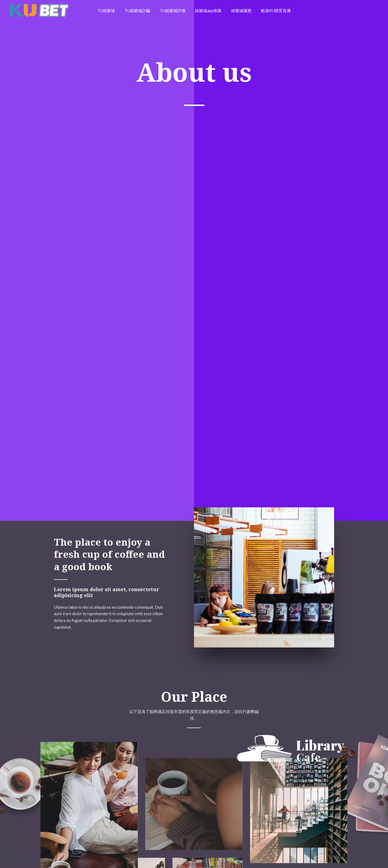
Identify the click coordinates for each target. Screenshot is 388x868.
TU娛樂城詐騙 (140, 11)
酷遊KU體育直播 (272, 11)
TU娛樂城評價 (173, 11)
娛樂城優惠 (239, 11)
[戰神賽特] (39, 10)
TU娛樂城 (110, 11)
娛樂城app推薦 (208, 11)
